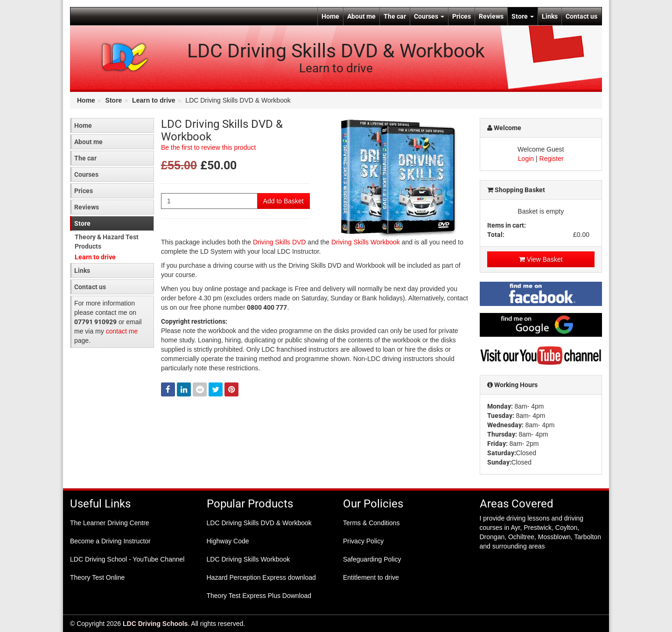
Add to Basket (283, 201)
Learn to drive (154, 100)
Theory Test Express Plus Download (259, 596)
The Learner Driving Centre (110, 523)
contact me (122, 331)
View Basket (541, 259)
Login (526, 159)
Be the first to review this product (208, 147)
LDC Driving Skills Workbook (248, 559)
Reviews (491, 16)
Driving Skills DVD (280, 242)
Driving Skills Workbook (366, 242)
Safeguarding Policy (372, 559)
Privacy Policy (363, 541)
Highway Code (228, 541)
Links (550, 16)
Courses (429, 16)
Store (523, 16)
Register (552, 159)
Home (330, 16)
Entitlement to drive (371, 577)
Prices (462, 16)
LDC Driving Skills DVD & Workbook (259, 523)
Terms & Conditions (371, 523)
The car (395, 16)
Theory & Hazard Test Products (107, 242)
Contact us (581, 16)
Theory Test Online (97, 577)
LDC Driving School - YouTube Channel (127, 559)
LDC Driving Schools (155, 624)
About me (361, 16)
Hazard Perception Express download (261, 577)
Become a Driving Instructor (110, 541)
